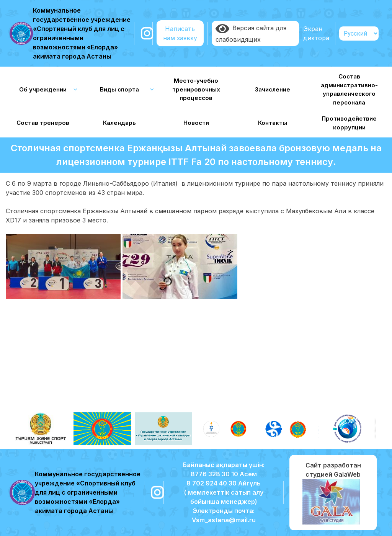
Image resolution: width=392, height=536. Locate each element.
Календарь (119, 123)
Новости (196, 123)
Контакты (273, 123)
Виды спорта (119, 89)
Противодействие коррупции (349, 123)
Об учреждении (43, 89)
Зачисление (273, 89)
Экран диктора (316, 33)
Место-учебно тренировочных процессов (196, 89)
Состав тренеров (43, 123)
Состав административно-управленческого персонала (349, 89)
